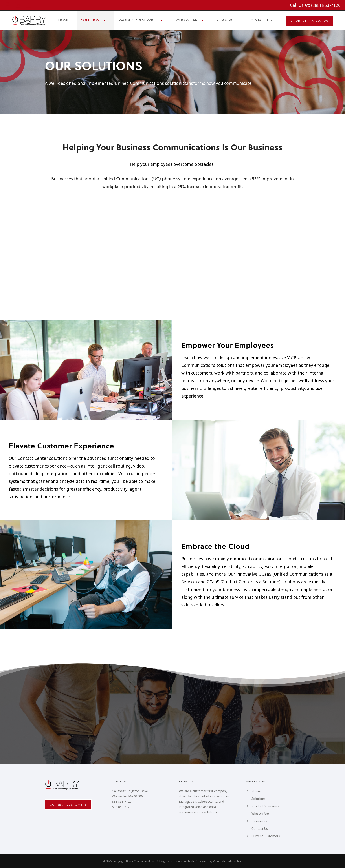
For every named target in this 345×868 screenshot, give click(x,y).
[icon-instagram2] (8, 5)
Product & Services (265, 806)
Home (256, 791)
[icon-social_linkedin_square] (19, 5)
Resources (259, 821)
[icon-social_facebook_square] (29, 5)
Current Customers (68, 804)
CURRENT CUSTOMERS (310, 21)
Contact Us (260, 828)
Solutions (259, 799)
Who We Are (260, 813)
